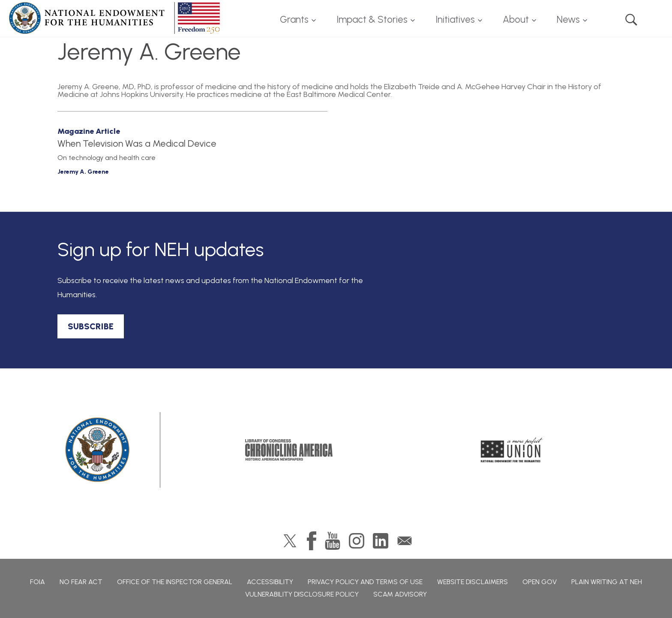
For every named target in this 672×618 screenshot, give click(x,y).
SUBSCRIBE (91, 326)
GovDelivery (405, 541)
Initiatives (455, 20)
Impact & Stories (372, 20)
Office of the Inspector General (175, 582)
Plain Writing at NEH (607, 582)
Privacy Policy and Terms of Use (365, 582)
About (516, 20)
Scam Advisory (400, 594)
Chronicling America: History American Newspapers (289, 450)
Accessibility (270, 582)
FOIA (37, 582)
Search (631, 20)
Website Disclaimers (472, 582)
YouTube (333, 541)
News (568, 20)
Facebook (312, 541)
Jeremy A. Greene (83, 172)
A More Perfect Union (512, 450)
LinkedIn (381, 541)
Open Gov (540, 582)
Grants (294, 20)
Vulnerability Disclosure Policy (302, 594)
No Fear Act (81, 582)
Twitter (290, 541)
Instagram (357, 541)
